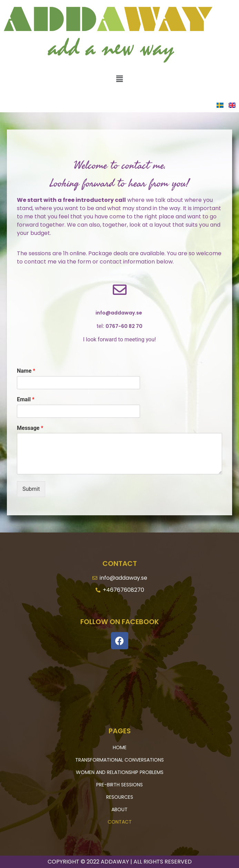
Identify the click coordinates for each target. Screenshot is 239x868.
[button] (119, 79)
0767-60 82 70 (124, 326)
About (119, 809)
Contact (120, 822)
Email (26, 399)
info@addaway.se (119, 313)
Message (30, 428)
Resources (120, 797)
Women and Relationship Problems (120, 772)
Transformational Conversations (119, 760)
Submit (31, 489)
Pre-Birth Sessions (119, 785)
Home (120, 747)
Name (26, 371)
